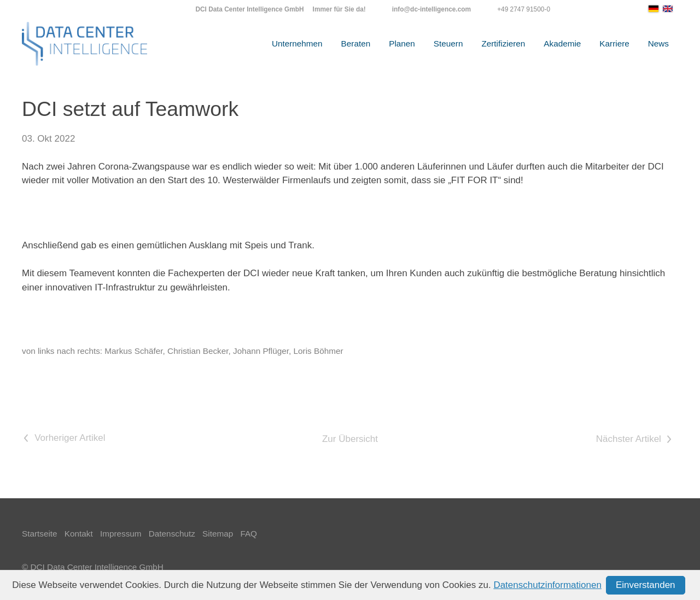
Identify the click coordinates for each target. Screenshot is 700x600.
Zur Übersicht (350, 439)
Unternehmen (297, 43)
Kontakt (79, 534)
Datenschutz (172, 534)
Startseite (40, 534)
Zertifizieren (503, 43)
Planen (402, 43)
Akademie (562, 43)
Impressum (121, 534)
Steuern (448, 43)
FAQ (249, 534)
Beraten (356, 43)
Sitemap (218, 534)
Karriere (614, 43)
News (658, 43)
